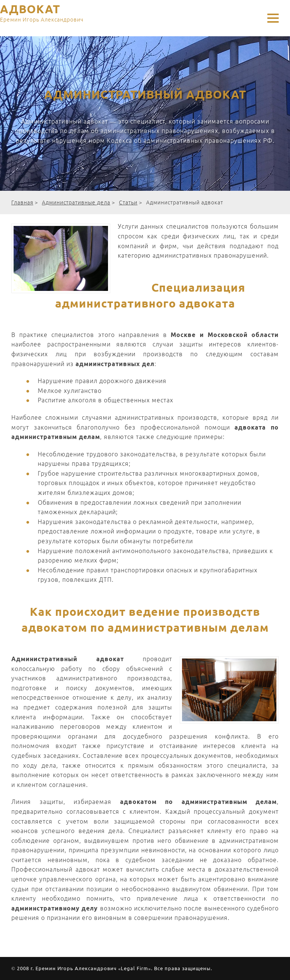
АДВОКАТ (42, 14)
